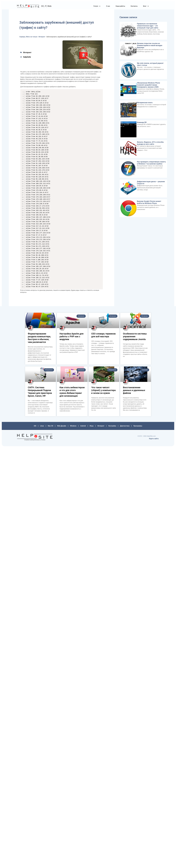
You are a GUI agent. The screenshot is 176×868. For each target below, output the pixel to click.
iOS (36, 427)
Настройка (112, 427)
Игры (92, 427)
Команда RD (141, 123)
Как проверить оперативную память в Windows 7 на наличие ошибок (151, 163)
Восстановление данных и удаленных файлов (134, 391)
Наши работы (120, 7)
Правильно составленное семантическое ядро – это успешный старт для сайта (147, 27)
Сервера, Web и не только (29, 38)
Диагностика (124, 427)
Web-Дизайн (62, 427)
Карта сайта (154, 439)
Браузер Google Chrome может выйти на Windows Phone (149, 202)
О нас (108, 7)
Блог (146, 7)
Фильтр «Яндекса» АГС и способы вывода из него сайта (150, 144)
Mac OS (51, 427)
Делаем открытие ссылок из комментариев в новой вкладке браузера (149, 46)
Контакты (134, 7)
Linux (43, 427)
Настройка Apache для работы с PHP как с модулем (72, 337)
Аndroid (83, 427)
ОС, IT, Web (46, 7)
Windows (74, 427)
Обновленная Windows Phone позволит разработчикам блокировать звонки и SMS (148, 86)
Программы (137, 427)
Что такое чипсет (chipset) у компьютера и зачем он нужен (103, 391)
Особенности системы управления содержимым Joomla (135, 337)
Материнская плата (144, 103)
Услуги (97, 7)
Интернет (42, 38)
